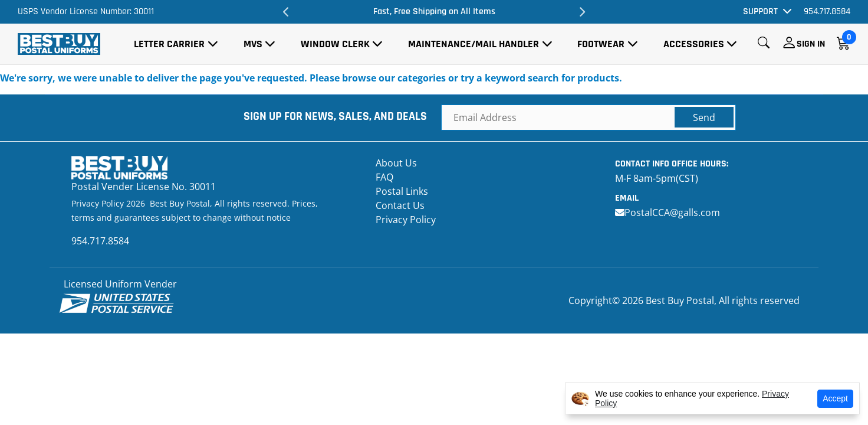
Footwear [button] (601, 44)
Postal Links (402, 191)
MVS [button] (253, 44)
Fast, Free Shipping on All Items (434, 12)
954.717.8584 (827, 12)
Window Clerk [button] (335, 44)
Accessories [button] (694, 44)
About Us (396, 163)
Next (581, 12)
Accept (835, 398)
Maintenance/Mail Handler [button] (474, 44)
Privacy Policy (406, 220)
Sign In (811, 44)
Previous (287, 12)
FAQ (384, 177)
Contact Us (400, 205)
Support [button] (760, 12)
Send (704, 117)
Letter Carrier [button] (169, 44)
